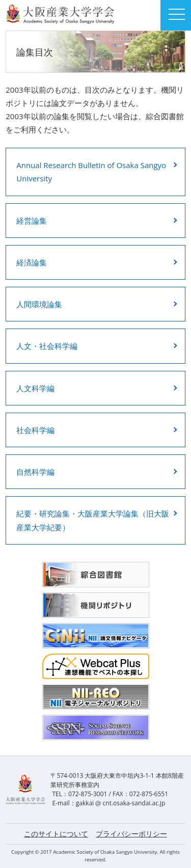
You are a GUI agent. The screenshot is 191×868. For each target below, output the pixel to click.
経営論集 (32, 221)
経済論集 (32, 262)
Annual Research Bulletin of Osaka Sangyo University (91, 172)
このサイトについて (56, 834)
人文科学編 (35, 388)
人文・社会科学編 (47, 346)
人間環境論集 (39, 304)
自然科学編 (35, 472)
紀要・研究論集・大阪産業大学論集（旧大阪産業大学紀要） (93, 520)
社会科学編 (35, 430)
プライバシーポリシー (131, 834)
